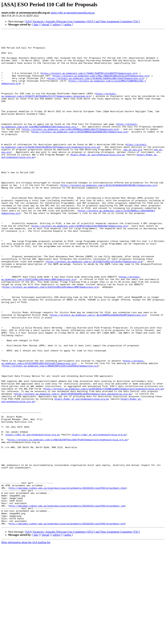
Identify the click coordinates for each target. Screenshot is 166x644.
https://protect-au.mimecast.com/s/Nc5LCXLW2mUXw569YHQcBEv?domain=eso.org (109, 216)
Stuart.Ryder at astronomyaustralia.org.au (98, 179)
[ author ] (68, 25)
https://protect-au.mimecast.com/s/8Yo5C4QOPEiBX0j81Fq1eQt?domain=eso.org (73, 428)
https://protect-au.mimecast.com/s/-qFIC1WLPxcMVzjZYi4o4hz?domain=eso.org (94, 308)
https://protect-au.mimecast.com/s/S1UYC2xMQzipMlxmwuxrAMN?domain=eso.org (71, 328)
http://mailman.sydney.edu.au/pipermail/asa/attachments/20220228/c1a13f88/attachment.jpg (67, 601)
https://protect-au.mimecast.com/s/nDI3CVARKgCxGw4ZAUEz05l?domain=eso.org (80, 152)
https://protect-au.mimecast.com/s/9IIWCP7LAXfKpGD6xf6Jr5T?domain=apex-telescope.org (59, 108)
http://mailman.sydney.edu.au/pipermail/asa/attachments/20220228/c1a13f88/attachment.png (67, 622)
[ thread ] (45, 25)
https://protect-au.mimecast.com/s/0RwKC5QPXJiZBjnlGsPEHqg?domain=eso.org (51, 433)
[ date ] (36, 25)
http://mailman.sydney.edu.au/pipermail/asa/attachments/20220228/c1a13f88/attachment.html (68, 580)
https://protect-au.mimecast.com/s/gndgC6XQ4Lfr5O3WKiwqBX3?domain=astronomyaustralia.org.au (104, 460)
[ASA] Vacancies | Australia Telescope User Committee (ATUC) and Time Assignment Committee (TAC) (82, 21)
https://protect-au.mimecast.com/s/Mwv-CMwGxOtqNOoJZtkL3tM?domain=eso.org (101, 85)
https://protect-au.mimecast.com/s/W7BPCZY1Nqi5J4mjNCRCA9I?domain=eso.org (80, 265)
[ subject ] (57, 25)
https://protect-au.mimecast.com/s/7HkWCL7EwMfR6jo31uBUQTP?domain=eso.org (89, 82)
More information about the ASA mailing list (26, 641)
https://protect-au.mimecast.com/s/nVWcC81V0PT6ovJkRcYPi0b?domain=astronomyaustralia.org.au (68, 522)
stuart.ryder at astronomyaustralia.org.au (73, 13)
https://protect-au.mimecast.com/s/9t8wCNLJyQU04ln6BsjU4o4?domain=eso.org (96, 88)
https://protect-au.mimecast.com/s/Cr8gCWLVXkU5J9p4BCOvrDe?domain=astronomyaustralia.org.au (74, 169)
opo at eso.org (133, 173)
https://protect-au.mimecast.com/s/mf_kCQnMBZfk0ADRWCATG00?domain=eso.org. (70, 144)
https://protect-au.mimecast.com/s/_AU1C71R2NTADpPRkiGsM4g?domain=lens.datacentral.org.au (73, 467)
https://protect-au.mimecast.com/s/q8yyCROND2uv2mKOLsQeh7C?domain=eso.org (70, 149)
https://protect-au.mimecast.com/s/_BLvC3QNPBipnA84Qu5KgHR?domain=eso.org (98, 372)
